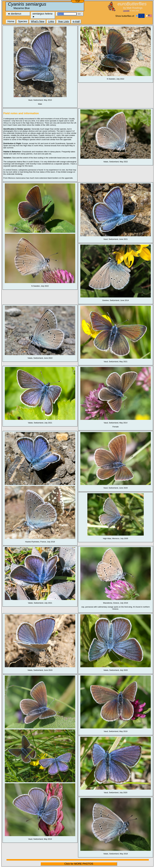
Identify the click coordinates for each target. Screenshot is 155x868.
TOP (78, 1)
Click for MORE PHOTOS (79, 864)
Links (51, 21)
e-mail (76, 21)
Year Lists (63, 21)
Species (23, 21)
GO (79, 14)
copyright (126, 11)
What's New (38, 21)
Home (11, 21)
